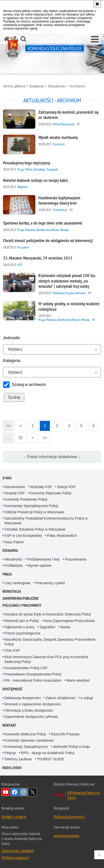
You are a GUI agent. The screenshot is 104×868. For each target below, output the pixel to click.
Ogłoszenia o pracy (20, 627)
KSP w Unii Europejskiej (23, 536)
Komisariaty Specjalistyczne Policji (31, 506)
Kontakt (9, 725)
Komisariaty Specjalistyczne (26, 747)
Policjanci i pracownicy (22, 605)
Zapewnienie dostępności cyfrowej (31, 717)
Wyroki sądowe (39, 566)
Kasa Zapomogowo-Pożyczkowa (69, 621)
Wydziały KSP (41, 487)
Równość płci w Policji (22, 621)
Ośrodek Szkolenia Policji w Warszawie (35, 529)
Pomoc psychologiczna (22, 633)
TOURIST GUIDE (50, 759)
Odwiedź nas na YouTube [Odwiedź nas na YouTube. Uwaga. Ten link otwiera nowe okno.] (6, 792)
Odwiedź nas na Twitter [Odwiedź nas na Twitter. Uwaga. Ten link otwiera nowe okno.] (33, 792)
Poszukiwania (75, 559)
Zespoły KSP (15, 493)
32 (19, 436)
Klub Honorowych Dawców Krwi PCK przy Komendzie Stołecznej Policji (46, 659)
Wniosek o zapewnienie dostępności (33, 704)
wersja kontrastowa (66, 836)
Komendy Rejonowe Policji (51, 493)
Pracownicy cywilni (50, 583)
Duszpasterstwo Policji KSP (26, 668)
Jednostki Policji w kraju (71, 747)
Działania (37, 86)
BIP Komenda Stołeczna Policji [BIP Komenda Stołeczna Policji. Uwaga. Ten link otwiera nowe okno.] (84, 795)
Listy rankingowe (18, 583)
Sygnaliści (47, 627)
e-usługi (87, 698)
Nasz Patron (14, 542)
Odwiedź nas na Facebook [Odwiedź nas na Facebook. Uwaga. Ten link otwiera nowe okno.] (15, 792)
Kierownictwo (15, 487)
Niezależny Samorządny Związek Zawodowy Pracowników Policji (50, 642)
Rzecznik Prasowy (65, 734)
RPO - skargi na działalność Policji (48, 753)
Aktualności (57, 86)
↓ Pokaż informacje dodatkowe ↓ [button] (52, 457)
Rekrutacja (12, 591)
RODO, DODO (12, 768)
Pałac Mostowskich (62, 536)
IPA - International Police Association (33, 680)
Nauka (65, 627)
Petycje (10, 753)
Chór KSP (12, 650)
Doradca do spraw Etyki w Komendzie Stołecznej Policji (48, 614)
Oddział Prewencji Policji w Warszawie (34, 512)
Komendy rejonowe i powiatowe (29, 740)
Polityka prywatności (15, 858)
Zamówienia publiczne (21, 598)
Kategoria (12, 361)
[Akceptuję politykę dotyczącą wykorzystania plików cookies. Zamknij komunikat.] (97, 4)
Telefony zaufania (18, 759)
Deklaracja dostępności (23, 698)
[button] (95, 39)
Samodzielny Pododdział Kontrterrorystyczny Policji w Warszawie (46, 521)
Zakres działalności (61, 698)
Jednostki (12, 338)
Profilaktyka (14, 566)
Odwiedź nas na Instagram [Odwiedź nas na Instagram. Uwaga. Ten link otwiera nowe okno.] (24, 792)
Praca (7, 574)
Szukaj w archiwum (29, 385)
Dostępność (13, 689)
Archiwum (77, 86)
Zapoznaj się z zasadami (18, 851)
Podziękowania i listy (43, 559)
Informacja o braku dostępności (29, 710)
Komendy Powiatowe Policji (26, 499)
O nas (7, 478)
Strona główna (14, 86)
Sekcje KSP (66, 487)
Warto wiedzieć (78, 680)
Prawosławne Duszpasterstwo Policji (33, 674)
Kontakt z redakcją (14, 817)
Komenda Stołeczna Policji (25, 734)
